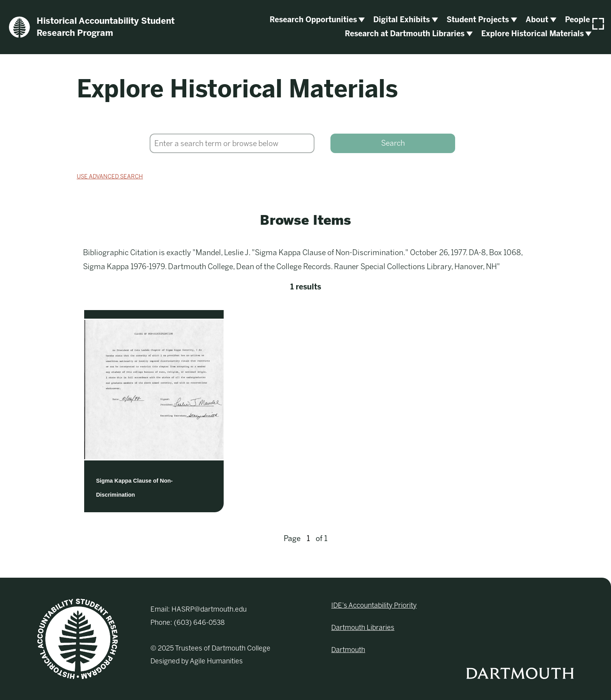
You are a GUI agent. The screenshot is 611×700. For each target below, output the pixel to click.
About (537, 20)
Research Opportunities (313, 20)
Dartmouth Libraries (363, 628)
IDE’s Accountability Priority (374, 605)
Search (393, 143)
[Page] (308, 539)
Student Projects (478, 20)
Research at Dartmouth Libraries (405, 34)
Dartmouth (348, 650)
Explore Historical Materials (532, 34)
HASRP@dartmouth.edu (209, 609)
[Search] (232, 143)
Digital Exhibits (402, 20)
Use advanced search (110, 176)
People (577, 20)
